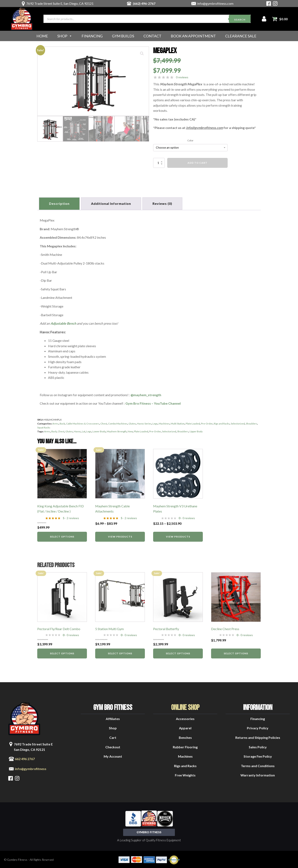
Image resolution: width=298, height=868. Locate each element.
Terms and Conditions (258, 765)
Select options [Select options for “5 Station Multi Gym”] (120, 653)
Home (42, 36)
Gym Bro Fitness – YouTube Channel (153, 402)
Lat (84, 431)
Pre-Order (207, 423)
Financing (92, 36)
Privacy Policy (258, 727)
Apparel (185, 727)
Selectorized (238, 423)
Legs (155, 423)
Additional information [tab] (112, 203)
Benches (185, 737)
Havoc (77, 431)
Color (190, 140)
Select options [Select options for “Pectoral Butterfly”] (178, 653)
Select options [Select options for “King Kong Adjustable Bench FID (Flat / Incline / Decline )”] (62, 536)
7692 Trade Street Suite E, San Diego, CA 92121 (60, 3)
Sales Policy (258, 746)
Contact (152, 36)
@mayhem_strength (146, 394)
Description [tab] (60, 203)
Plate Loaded (193, 423)
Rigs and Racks (222, 423)
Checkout (113, 746)
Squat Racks (44, 427)
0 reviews (182, 77)
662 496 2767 (25, 758)
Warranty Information (258, 774)
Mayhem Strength (117, 431)
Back (62, 423)
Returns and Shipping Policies (258, 737)
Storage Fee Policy (258, 755)
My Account (113, 755)
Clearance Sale (241, 36)
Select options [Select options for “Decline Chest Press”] (236, 653)
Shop (65, 36)
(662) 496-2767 (144, 3)
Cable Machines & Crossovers (83, 423)
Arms (55, 423)
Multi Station (178, 423)
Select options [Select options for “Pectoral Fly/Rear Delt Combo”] (62, 653)
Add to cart (197, 163)
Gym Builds (123, 36)
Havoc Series (144, 423)
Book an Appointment (193, 36)
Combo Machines (118, 423)
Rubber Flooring (185, 746)
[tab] (164, 203)
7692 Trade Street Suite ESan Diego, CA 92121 (33, 746)
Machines (164, 423)
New (130, 431)
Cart (113, 737)
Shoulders (252, 423)
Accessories (185, 718)
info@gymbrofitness (31, 768)
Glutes (132, 423)
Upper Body (196, 431)
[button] (142, 54)
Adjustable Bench (63, 323)
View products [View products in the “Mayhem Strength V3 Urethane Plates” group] (178, 536)
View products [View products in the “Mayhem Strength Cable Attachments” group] (120, 536)
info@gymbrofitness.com (215, 3)
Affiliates (113, 718)
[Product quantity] (159, 163)
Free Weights (185, 774)
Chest (104, 423)
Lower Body (99, 431)
